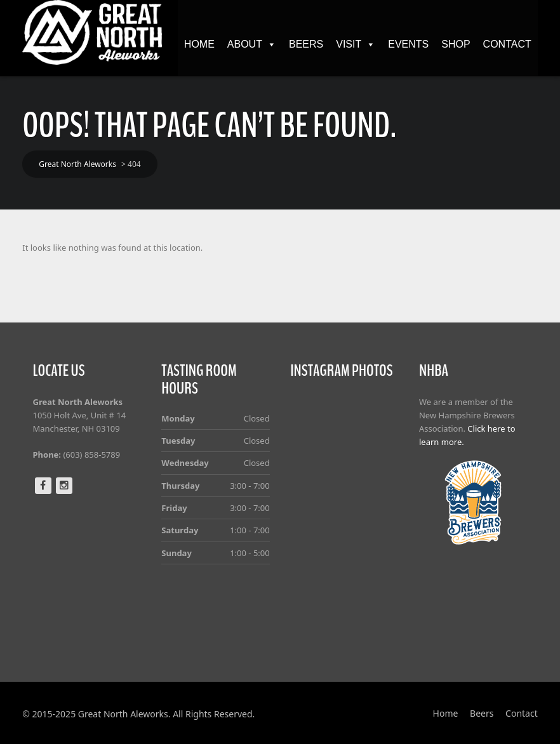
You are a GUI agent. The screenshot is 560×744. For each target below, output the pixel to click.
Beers (306, 44)
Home (199, 44)
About (252, 44)
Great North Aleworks (77, 164)
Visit (356, 44)
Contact (507, 44)
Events (408, 44)
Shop (456, 44)
